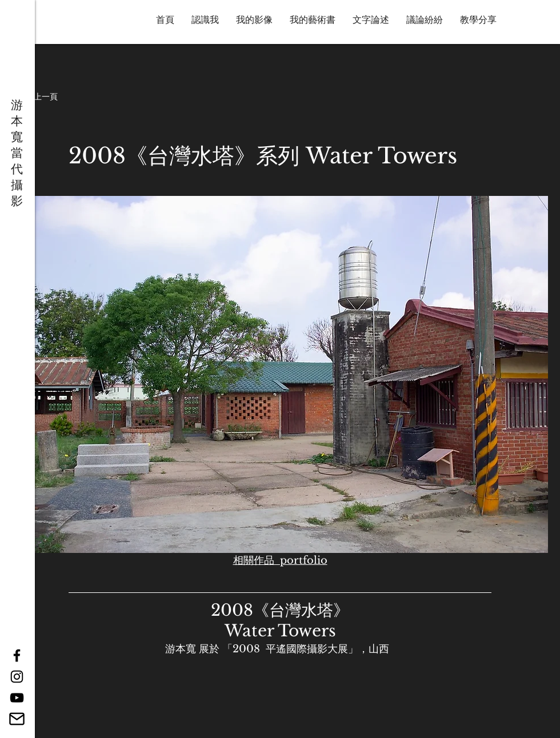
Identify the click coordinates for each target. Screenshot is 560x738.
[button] (38, 97)
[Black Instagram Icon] (17, 677)
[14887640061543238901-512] (17, 719)
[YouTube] (17, 698)
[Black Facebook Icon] (17, 655)
